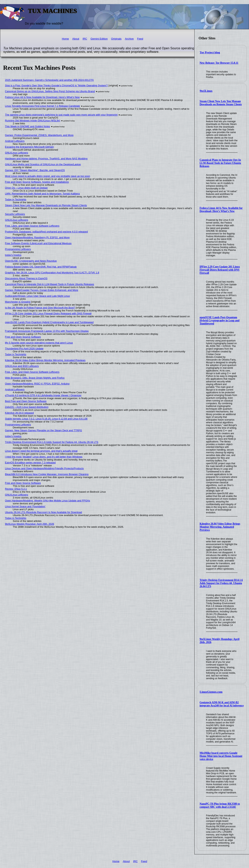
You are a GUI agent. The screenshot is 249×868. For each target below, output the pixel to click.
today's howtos (13, 255)
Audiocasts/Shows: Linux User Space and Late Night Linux (38, 296)
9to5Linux (206, 91)
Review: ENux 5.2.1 (16, 489)
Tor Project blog (210, 52)
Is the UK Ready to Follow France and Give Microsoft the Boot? (40, 308)
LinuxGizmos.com (211, 692)
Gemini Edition (99, 39)
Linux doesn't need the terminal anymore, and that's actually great (41, 451)
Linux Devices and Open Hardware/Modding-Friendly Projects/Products (44, 468)
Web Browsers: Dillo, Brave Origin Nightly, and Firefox (35, 378)
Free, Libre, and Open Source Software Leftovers (32, 226)
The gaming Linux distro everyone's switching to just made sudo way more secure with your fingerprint (61, 115)
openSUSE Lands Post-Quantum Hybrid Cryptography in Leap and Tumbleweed (220, 320)
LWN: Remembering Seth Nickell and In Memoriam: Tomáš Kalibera (42, 194)
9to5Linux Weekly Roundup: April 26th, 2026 (30, 524)
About (76, 39)
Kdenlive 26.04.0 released (19, 413)
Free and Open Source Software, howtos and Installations (37, 182)
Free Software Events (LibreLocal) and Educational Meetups (38, 243)
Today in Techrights (16, 199)
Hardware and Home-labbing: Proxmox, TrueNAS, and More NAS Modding (46, 159)
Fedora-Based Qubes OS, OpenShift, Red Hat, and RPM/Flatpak (41, 267)
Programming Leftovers (18, 249)
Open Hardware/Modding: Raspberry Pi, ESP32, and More (37, 237)
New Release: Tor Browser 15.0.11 (219, 63)
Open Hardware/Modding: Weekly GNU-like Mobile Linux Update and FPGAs (48, 501)
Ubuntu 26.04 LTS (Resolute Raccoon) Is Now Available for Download (44, 512)
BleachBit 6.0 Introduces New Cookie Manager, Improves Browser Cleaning (47, 474)
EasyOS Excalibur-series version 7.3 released (30, 463)
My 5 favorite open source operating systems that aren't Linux (39, 343)
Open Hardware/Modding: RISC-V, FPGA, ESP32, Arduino (37, 384)
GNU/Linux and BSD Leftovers (22, 366)
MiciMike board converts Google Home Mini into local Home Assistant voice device (221, 756)
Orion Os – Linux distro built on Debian (26, 188)
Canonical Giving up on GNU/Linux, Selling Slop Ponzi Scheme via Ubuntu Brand (50, 91)
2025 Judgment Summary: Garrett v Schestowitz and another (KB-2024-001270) (49, 80)
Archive (129, 39)
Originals (116, 39)
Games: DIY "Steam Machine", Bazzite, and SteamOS (35, 170)
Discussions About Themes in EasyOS (26, 278)
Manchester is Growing (18, 302)
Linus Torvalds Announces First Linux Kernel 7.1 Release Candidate (43, 106)
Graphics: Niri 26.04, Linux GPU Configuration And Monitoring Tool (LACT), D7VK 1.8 (52, 273)
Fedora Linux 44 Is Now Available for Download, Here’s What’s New (221, 210)
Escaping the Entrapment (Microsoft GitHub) (29, 147)
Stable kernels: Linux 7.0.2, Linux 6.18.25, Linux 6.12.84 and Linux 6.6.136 (46, 419)
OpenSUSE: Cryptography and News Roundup (31, 261)
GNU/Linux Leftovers (17, 153)
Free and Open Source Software (23, 337)
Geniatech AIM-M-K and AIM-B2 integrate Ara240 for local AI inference (222, 704)
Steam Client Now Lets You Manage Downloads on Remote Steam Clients (221, 103)
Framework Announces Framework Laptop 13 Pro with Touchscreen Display (47, 331)
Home (65, 39)
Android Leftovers (15, 141)
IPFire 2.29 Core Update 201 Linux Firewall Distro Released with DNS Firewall (220, 270)
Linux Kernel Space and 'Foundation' (25, 506)
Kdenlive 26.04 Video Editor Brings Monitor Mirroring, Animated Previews (220, 527)
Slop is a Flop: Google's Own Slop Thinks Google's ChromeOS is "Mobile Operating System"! (57, 85)
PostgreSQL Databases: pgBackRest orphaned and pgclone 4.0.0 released (46, 232)
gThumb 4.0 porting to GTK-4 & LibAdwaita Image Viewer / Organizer (43, 395)
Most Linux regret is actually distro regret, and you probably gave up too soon (48, 176)
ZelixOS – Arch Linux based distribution (27, 407)
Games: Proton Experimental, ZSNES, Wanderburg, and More (39, 135)
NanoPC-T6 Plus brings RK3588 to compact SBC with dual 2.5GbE (220, 805)
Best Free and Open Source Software (26, 401)
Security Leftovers (15, 214)
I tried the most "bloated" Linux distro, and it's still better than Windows (44, 457)
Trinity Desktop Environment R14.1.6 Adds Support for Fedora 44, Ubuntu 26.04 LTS (221, 583)
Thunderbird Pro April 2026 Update (24, 349)
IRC (85, 39)
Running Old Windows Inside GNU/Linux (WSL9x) (33, 121)
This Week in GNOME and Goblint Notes (28, 126)
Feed (140, 39)
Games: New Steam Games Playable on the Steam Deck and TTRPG (44, 430)
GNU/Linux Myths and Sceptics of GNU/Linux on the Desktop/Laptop (43, 164)
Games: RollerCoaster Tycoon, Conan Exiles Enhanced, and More (42, 290)
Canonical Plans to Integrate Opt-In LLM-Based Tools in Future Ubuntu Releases (220, 163)
